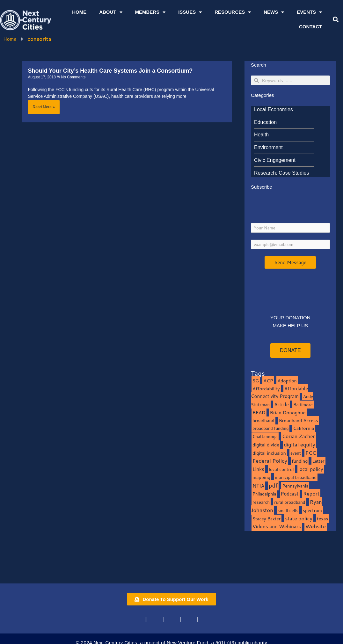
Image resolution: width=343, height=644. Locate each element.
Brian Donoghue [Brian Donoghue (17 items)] (288, 412)
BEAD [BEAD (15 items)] (259, 412)
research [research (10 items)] (261, 502)
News (274, 12)
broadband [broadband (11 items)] (263, 420)
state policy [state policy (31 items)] (299, 518)
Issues (190, 12)
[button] (336, 20)
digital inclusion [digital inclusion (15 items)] (269, 453)
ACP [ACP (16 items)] (268, 381)
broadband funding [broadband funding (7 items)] (270, 428)
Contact (310, 27)
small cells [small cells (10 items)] (288, 510)
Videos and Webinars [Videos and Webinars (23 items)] (277, 526)
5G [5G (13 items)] (256, 381)
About (111, 12)
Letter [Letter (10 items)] (318, 461)
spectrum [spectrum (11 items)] (312, 510)
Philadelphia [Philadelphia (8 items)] (264, 494)
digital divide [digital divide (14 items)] (266, 445)
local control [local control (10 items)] (281, 469)
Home (79, 12)
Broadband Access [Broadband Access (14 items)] (299, 420)
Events (309, 12)
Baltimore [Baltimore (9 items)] (303, 405)
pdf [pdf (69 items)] (273, 485)
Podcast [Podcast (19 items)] (290, 494)
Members (150, 12)
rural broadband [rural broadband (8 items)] (290, 502)
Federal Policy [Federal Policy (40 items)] (270, 461)
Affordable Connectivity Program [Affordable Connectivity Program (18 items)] (279, 393)
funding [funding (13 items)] (300, 461)
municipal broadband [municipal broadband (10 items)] (296, 477)
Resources (233, 12)
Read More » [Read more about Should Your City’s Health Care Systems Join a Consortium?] (44, 107)
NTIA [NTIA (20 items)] (258, 486)
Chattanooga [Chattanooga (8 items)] (265, 436)
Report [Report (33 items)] (311, 493)
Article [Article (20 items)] (281, 404)
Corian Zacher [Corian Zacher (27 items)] (299, 436)
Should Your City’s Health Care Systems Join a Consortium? (110, 71)
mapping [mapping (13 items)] (261, 477)
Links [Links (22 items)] (258, 469)
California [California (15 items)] (304, 428)
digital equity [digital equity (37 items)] (299, 444)
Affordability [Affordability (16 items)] (266, 389)
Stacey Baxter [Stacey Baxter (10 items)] (266, 519)
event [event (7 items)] (296, 453)
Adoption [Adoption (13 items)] (287, 381)
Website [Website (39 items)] (316, 526)
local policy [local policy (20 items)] (311, 469)
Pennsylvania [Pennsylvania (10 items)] (295, 486)
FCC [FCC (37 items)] (311, 453)
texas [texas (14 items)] (322, 519)
